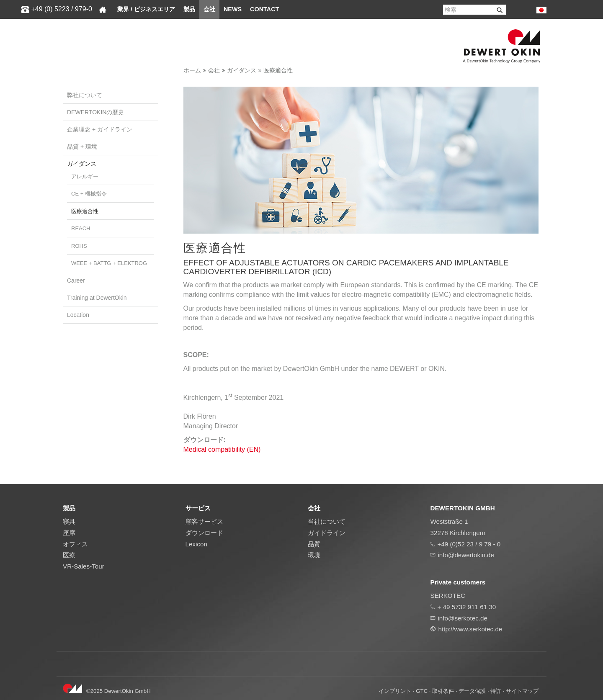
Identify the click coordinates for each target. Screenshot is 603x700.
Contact (264, 9)
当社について (327, 521)
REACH (81, 228)
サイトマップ (522, 691)
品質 (314, 544)
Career (76, 281)
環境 (314, 555)
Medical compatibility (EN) (222, 449)
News (233, 9)
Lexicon (196, 544)
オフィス (75, 544)
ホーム (192, 70)
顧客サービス (204, 521)
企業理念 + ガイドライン (100, 129)
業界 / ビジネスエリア (146, 9)
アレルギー (85, 176)
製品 (189, 9)
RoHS (79, 246)
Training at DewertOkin (97, 298)
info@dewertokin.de (466, 555)
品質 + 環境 (82, 147)
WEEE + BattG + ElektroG (109, 263)
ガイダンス (242, 70)
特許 (496, 691)
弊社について (85, 95)
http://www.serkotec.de (470, 629)
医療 (69, 555)
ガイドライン (327, 533)
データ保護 (472, 691)
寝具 (69, 521)
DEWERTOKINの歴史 (95, 112)
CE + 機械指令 (89, 194)
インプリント (395, 691)
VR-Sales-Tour (84, 566)
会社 (209, 9)
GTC (422, 691)
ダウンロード (204, 533)
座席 (69, 533)
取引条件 (443, 691)
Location (78, 315)
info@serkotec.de (463, 618)
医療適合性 (278, 70)
